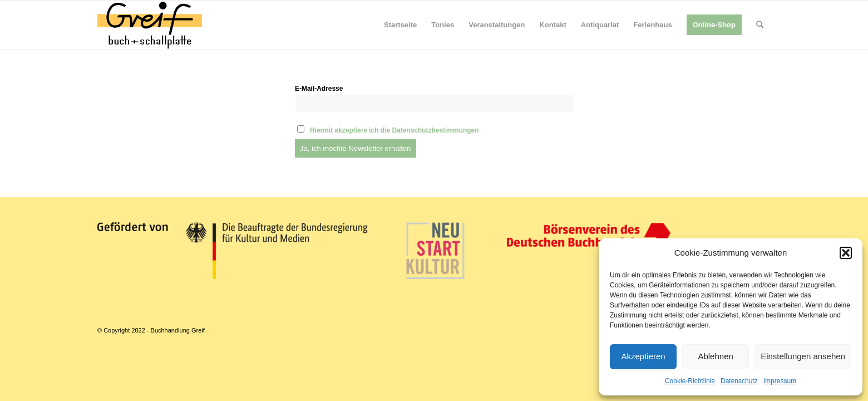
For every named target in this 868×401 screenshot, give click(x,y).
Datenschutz (739, 381)
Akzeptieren (643, 356)
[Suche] (760, 25)
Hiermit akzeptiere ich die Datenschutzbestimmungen (394, 130)
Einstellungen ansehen (803, 356)
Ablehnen (715, 356)
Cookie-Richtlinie (690, 381)
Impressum (780, 381)
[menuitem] (400, 25)
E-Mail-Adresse (319, 89)
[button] (846, 253)
